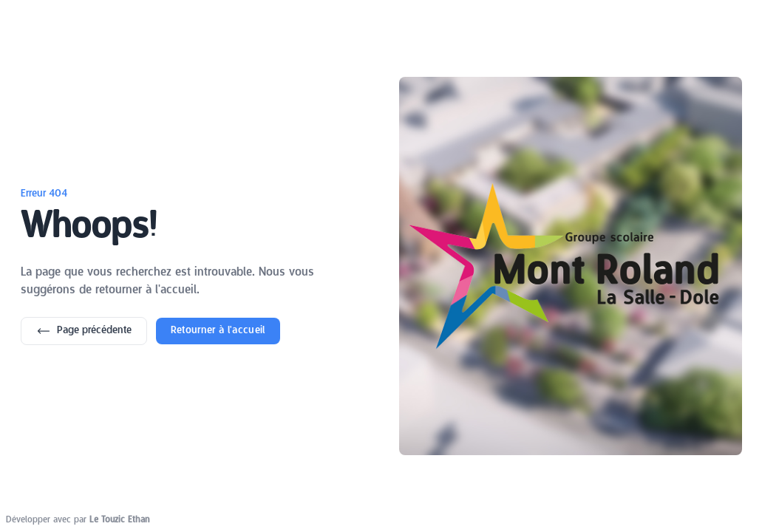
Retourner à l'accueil (218, 331)
